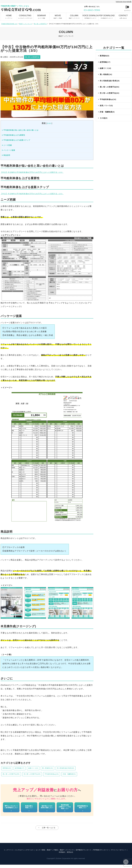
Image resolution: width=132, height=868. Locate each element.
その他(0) (104, 126)
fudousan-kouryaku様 (122, 2)
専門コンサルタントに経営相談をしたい (11, 808)
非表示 (49, 123)
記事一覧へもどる (49, 830)
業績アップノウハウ (74, 16)
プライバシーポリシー (57, 856)
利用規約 (71, 856)
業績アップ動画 (58, 16)
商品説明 (6, 155)
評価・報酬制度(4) (79, 775)
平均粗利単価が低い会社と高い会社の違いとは (20, 130)
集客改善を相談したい (29, 808)
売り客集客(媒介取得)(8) (75, 768)
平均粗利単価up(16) (59, 775)
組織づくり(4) (38, 768)
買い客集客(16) (54, 768)
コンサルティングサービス (25, 16)
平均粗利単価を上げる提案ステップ (16, 140)
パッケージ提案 (9, 150)
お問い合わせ (123, 16)
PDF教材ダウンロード (107, 16)
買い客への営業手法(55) (13, 775)
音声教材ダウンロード (90, 16)
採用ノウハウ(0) (107, 112)
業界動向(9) (8, 768)
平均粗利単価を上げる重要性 (13, 135)
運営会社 (81, 856)
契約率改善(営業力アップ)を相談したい (65, 808)
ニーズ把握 (7, 145)
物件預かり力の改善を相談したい (47, 808)
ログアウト (127, 8)
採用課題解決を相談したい (83, 808)
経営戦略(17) (22, 768)
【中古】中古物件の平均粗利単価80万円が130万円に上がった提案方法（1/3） (36, 172)
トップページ (9, 16)
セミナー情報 (42, 16)
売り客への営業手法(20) (37, 775)
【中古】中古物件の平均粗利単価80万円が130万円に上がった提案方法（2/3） (36, 193)
